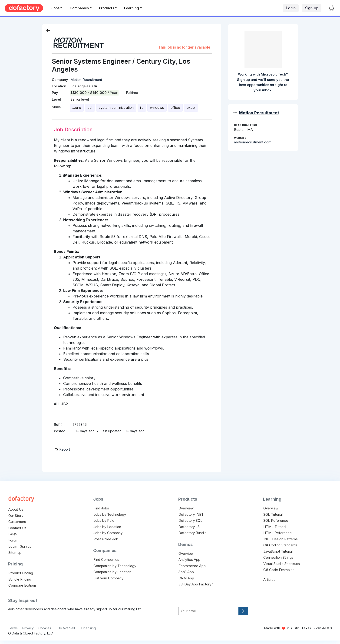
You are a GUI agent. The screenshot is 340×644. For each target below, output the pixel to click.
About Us (16, 509)
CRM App (186, 578)
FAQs (13, 534)
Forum (13, 540)
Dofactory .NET (191, 514)
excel (191, 107)
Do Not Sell (66, 628)
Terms (13, 628)
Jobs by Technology (110, 514)
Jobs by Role (104, 520)
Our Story (16, 516)
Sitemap (15, 553)
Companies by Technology (115, 566)
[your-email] (208, 611)
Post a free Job (106, 539)
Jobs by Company (108, 533)
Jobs (55, 8)
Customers (17, 522)
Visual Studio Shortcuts (282, 564)
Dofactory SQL (190, 520)
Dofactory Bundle (193, 533)
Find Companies (106, 560)
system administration (116, 107)
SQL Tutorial (273, 514)
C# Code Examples (279, 570)
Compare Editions (23, 585)
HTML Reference (277, 533)
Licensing (89, 628)
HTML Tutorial (275, 527)
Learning (132, 8)
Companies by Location (112, 572)
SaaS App (186, 572)
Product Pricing (21, 573)
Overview (186, 508)
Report (62, 449)
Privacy (28, 628)
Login (291, 8)
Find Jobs (101, 508)
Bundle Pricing (20, 579)
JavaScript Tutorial (278, 551)
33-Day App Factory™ (196, 584)
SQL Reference (276, 520)
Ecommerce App (192, 566)
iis (142, 107)
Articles (269, 580)
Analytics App (189, 560)
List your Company (108, 578)
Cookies (45, 628)
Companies (79, 8)
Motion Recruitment (86, 80)
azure (77, 107)
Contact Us (17, 528)
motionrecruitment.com (253, 142)
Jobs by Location (107, 527)
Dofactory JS (189, 527)
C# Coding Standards (280, 545)
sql (90, 107)
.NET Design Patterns (281, 539)
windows (157, 107)
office (175, 107)
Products (107, 8)
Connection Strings (278, 557)
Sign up (312, 8)
